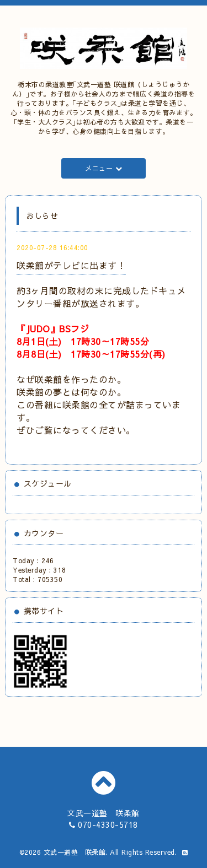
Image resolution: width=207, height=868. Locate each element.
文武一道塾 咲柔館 (75, 852)
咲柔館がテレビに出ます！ (71, 265)
